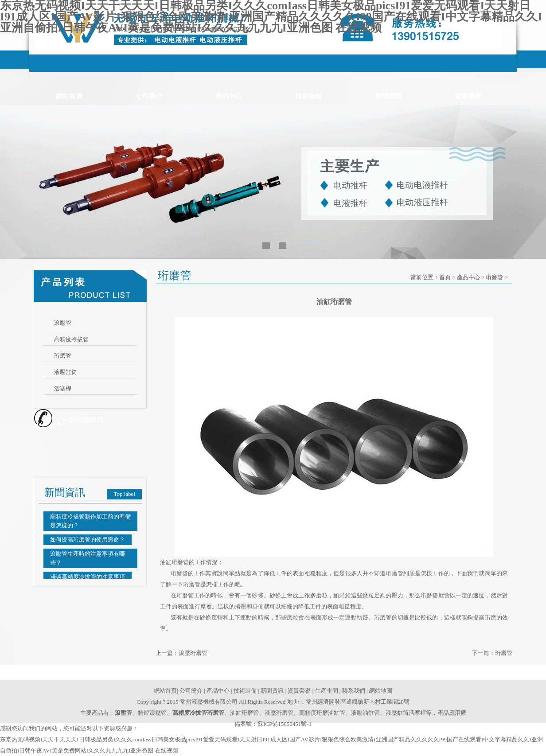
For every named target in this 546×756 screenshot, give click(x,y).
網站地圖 (381, 691)
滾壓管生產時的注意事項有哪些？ (88, 558)
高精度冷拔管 (71, 339)
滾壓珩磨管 (193, 653)
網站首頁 (69, 96)
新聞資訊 (388, 96)
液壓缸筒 (66, 372)
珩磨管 (63, 356)
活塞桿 (63, 388)
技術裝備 (308, 96)
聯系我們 (354, 691)
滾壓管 (63, 323)
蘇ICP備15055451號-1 (285, 724)
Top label (124, 494)
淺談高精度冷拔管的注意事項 (88, 577)
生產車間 (327, 691)
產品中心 (229, 96)
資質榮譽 (468, 96)
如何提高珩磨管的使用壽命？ (88, 540)
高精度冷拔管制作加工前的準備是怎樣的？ (90, 521)
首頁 (445, 277)
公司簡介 (149, 96)
